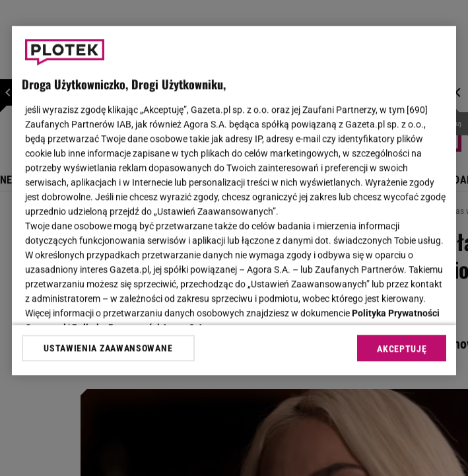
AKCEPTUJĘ (402, 349)
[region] (234, 200)
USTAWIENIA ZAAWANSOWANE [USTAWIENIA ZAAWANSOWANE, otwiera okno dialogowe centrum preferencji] (108, 348)
